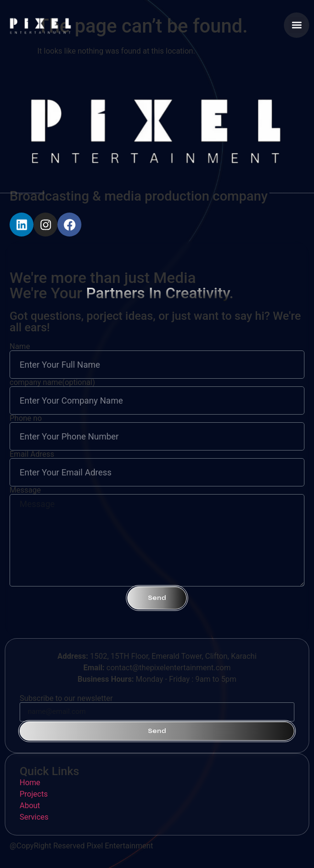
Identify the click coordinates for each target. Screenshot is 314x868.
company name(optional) (52, 383)
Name (20, 347)
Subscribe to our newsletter (66, 699)
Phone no (26, 418)
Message (25, 490)
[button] (297, 25)
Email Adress (32, 454)
